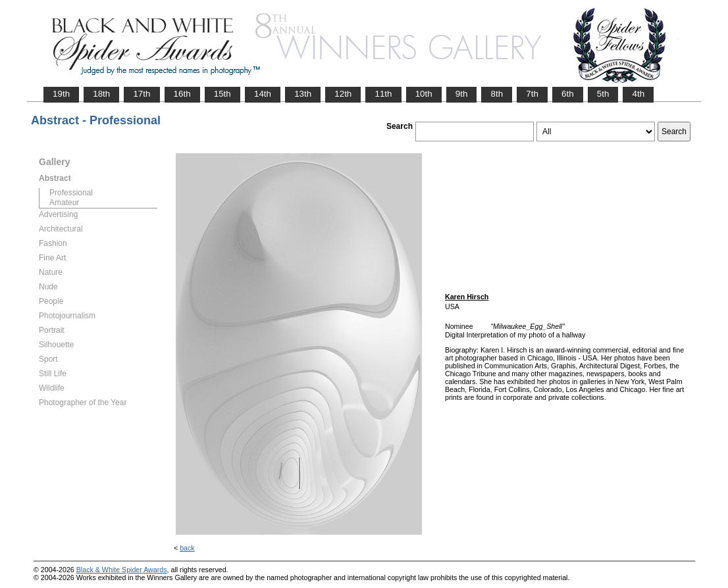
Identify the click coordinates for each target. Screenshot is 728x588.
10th (424, 94)
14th (263, 94)
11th (383, 94)
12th (343, 94)
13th (303, 94)
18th (101, 94)
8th (497, 94)
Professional (71, 193)
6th (568, 94)
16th (182, 94)
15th (222, 94)
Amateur (64, 203)
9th (462, 94)
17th (142, 94)
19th (61, 94)
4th (638, 94)
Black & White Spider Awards (122, 570)
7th (532, 94)
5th (603, 94)
